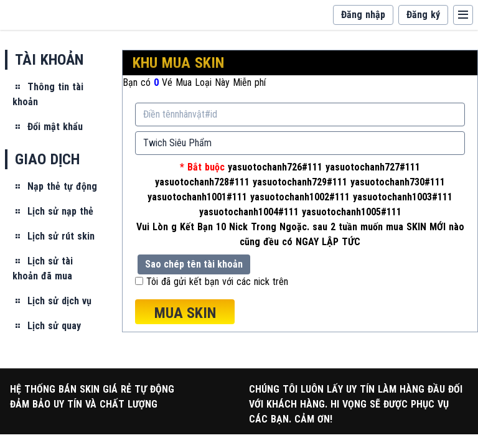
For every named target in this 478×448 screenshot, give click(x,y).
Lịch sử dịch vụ (52, 301)
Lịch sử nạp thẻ (53, 211)
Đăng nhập (363, 15)
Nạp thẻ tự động (55, 186)
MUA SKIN (185, 313)
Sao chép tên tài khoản (194, 264)
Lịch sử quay (47, 326)
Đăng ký (423, 15)
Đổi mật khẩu (48, 127)
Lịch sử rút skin (54, 236)
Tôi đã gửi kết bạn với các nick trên (217, 282)
